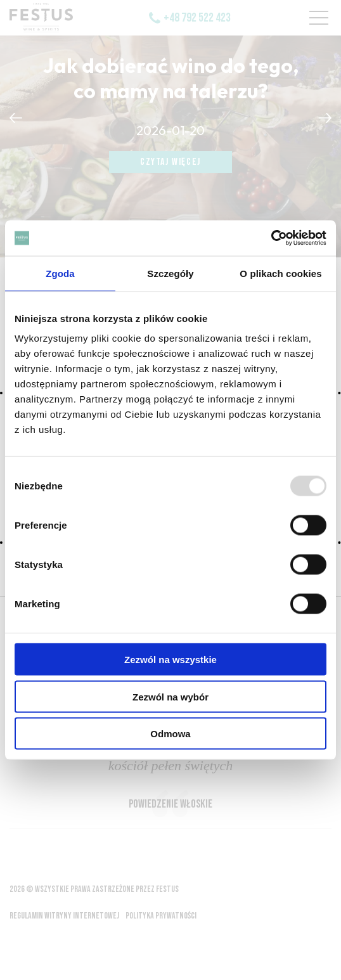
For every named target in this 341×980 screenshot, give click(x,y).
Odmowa (170, 734)
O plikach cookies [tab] (280, 273)
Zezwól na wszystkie (170, 660)
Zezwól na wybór (170, 696)
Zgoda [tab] (60, 273)
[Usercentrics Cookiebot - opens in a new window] (271, 238)
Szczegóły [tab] (170, 273)
